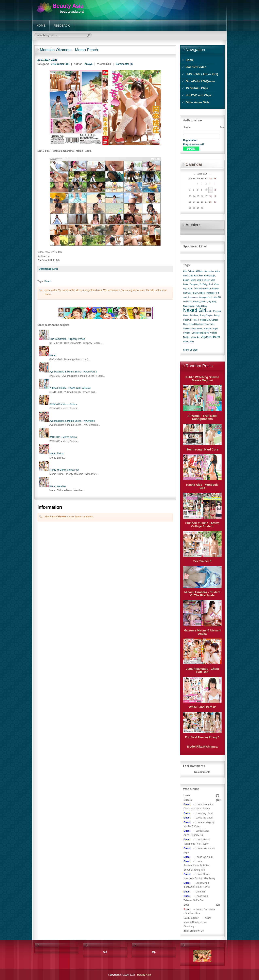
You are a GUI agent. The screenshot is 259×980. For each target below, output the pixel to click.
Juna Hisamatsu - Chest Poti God (202, 670)
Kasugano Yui (205, 297)
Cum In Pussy (203, 280)
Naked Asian (189, 306)
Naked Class (202, 306)
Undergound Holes (200, 333)
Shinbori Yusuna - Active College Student (202, 525)
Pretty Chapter (206, 315)
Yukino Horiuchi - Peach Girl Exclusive (70, 388)
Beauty (186, 280)
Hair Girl (187, 293)
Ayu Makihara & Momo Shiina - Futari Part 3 (73, 372)
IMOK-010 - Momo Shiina (63, 404)
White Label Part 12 (202, 707)
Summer (208, 329)
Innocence (193, 297)
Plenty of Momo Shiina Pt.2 (64, 470)
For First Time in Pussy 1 (202, 737)
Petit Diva (194, 315)
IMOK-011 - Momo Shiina (63, 437)
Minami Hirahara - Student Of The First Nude (202, 594)
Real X (196, 320)
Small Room (197, 329)
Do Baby (203, 284)
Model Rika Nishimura (202, 747)
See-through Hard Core (202, 449)
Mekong (196, 302)
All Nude (199, 271)
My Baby (212, 302)
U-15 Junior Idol (60, 64)
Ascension (209, 271)
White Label (188, 342)
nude (210, 311)
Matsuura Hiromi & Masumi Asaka (202, 632)
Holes (202, 293)
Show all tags (190, 350)
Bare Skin (198, 276)
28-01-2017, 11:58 (47, 60)
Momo (53, 355)
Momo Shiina (56, 454)
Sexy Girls (209, 324)
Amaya (89, 64)
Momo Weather (58, 486)
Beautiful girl (210, 276)
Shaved (187, 329)
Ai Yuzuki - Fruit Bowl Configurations (202, 417)
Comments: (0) (124, 64)
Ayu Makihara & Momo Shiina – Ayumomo (72, 421)
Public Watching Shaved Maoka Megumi (202, 379)
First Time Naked (201, 289)
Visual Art (195, 337)
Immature (210, 293)
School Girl (205, 320)
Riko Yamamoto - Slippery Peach (67, 339)
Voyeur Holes (210, 337)
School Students (196, 324)
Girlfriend (215, 289)
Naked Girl (195, 310)
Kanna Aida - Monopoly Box (202, 486)
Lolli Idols (187, 302)
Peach (48, 281)
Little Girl (217, 297)
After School (189, 271)
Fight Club (188, 289)
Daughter (194, 284)
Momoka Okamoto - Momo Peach (69, 50)
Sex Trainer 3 (202, 561)
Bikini (193, 280)
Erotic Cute (214, 284)
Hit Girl (195, 293)
